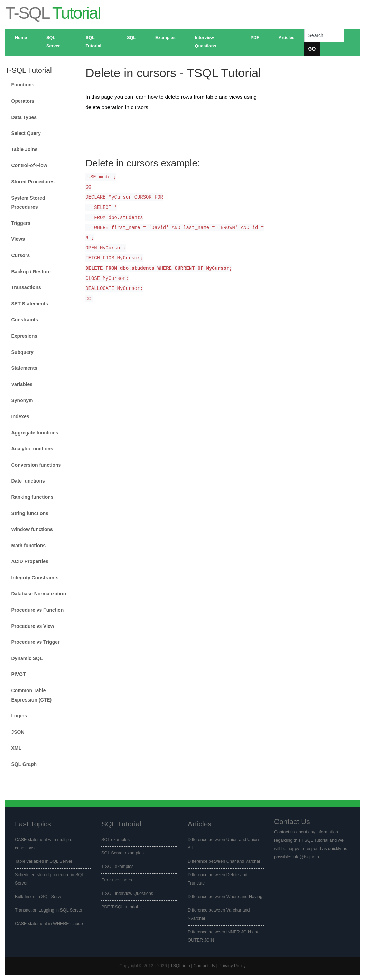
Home (21, 38)
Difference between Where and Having (225, 897)
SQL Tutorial (93, 42)
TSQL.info (180, 966)
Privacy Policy (232, 966)
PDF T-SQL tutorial (120, 907)
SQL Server (53, 42)
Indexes (20, 416)
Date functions (28, 481)
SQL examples (115, 840)
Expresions (24, 336)
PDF (255, 38)
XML (17, 748)
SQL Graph (24, 764)
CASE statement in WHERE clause (49, 924)
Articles (287, 38)
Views (18, 239)
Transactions (26, 287)
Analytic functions (32, 449)
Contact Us (204, 966)
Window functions (32, 529)
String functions (30, 513)
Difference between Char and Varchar (224, 861)
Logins (19, 716)
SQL (131, 38)
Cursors (21, 255)
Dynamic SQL (27, 658)
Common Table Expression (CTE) (32, 695)
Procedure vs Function (38, 610)
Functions (23, 85)
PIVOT (19, 674)
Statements (24, 368)
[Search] (324, 35)
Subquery (23, 352)
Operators (23, 101)
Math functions (29, 546)
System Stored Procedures (28, 203)
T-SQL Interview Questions (127, 894)
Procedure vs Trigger (36, 642)
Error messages (117, 880)
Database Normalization (39, 594)
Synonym (22, 400)
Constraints (25, 320)
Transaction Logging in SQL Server (49, 910)
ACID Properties (30, 561)
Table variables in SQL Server (44, 861)
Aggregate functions (35, 433)
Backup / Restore (31, 272)
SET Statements (30, 304)
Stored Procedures (33, 182)
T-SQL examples (117, 867)
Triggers (21, 223)
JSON (18, 732)
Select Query (26, 133)
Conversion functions (36, 465)
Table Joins (25, 149)
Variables (22, 384)
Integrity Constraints (35, 578)
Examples (165, 38)
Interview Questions (206, 42)
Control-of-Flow (29, 165)
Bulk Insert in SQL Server (39, 897)
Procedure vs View (33, 626)
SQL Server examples (123, 853)
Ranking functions (32, 497)
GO (312, 49)
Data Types (24, 117)
